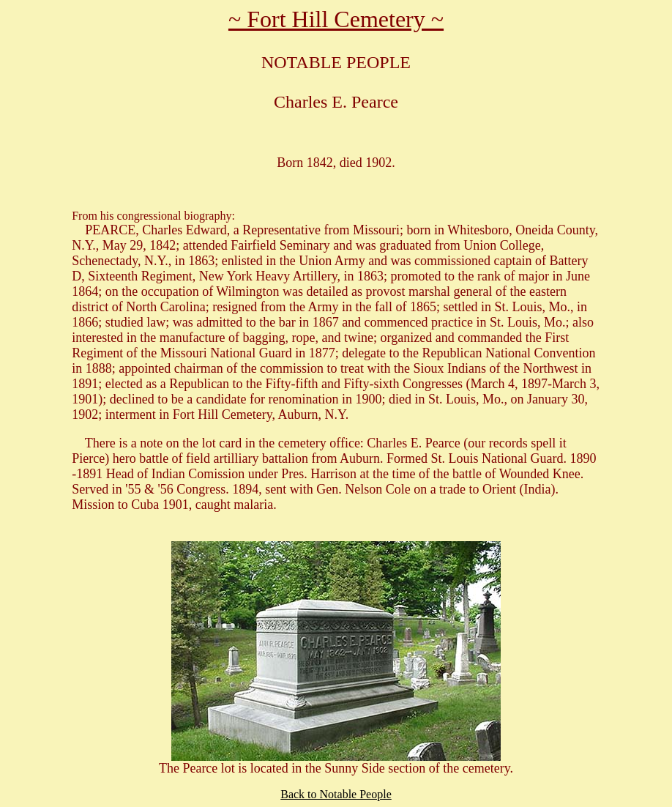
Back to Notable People (336, 794)
